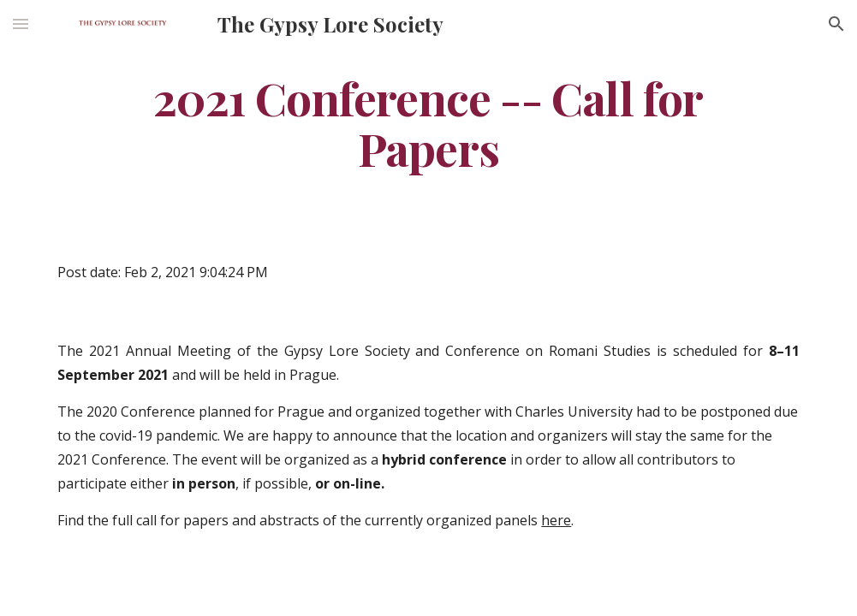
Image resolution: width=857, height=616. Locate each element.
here (556, 520)
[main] (428, 122)
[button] (21, 24)
